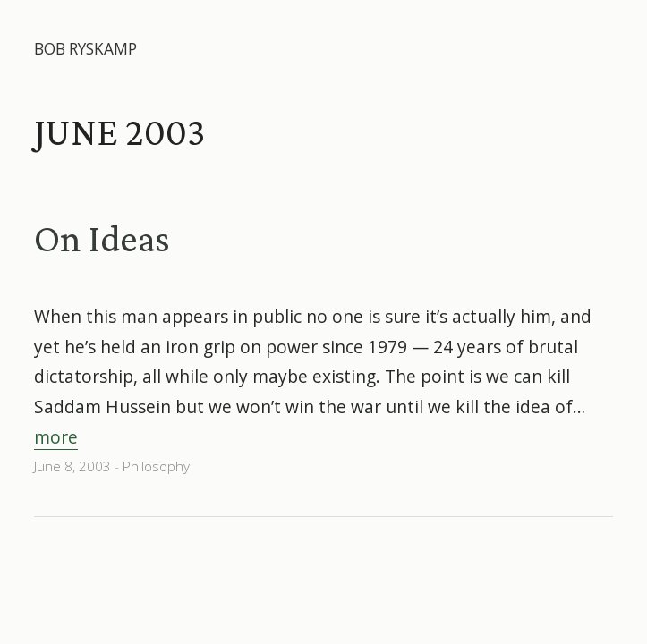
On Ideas (102, 238)
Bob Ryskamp (85, 49)
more (56, 437)
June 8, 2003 (72, 466)
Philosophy (156, 466)
